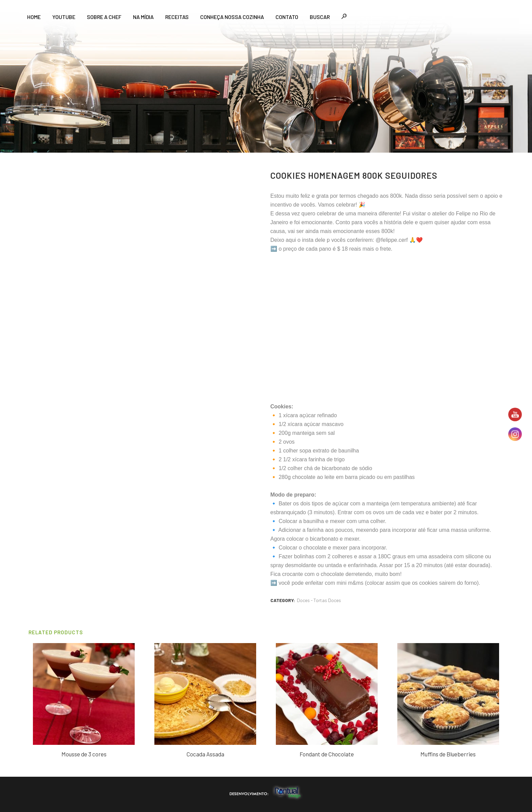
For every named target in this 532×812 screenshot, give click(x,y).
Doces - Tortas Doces (319, 600)
